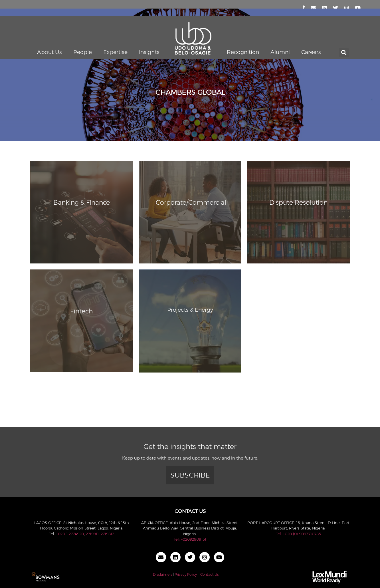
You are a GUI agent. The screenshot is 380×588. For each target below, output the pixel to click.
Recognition (243, 52)
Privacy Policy (186, 574)
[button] (344, 53)
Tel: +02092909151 (190, 539)
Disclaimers (162, 574)
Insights (149, 52)
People (83, 52)
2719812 (107, 534)
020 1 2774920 (71, 534)
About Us (49, 52)
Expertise (115, 52)
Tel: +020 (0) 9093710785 (298, 534)
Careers (311, 52)
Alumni (280, 52)
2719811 (92, 534)
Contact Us (209, 574)
